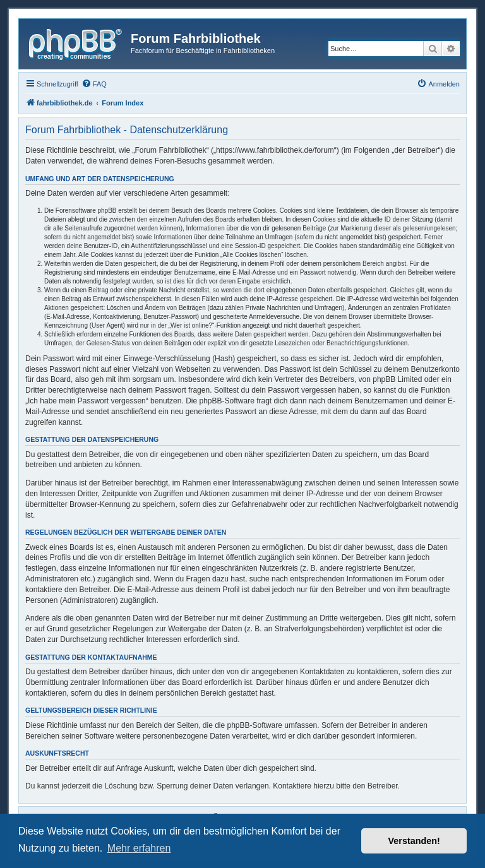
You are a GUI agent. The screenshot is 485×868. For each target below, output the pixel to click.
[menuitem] (94, 84)
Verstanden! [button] (414, 841)
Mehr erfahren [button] (139, 848)
